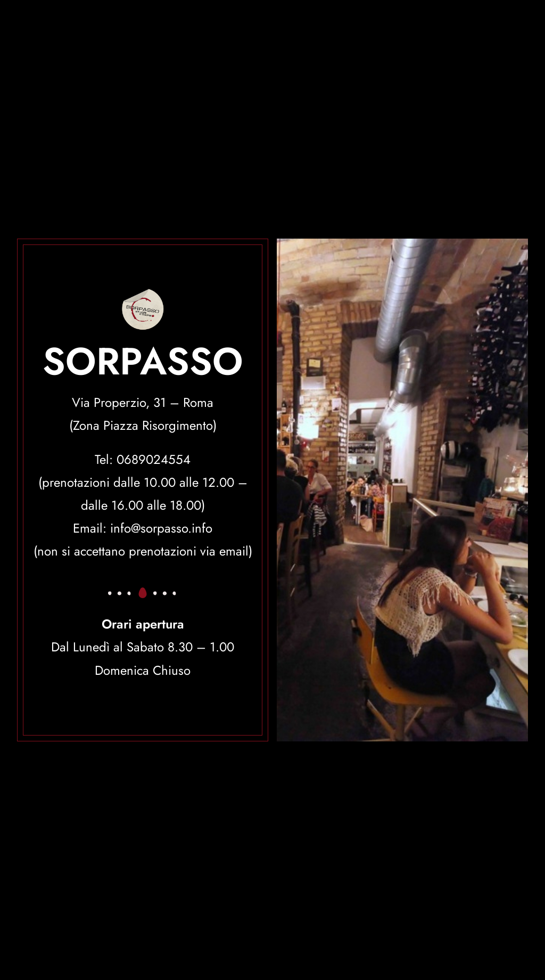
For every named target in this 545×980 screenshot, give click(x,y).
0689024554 (154, 459)
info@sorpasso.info (161, 528)
